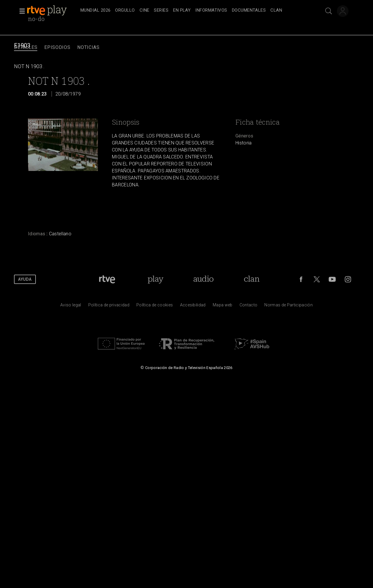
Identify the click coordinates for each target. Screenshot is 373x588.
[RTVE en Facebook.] (301, 279)
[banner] (52, 10)
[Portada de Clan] (252, 279)
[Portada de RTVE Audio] (204, 279)
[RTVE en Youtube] (332, 279)
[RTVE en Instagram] (348, 279)
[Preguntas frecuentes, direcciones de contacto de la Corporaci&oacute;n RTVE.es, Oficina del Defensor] (249, 306)
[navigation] (193, 10)
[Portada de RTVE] (107, 279)
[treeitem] (95, 11)
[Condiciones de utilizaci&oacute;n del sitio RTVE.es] (71, 306)
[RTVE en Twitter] (317, 279)
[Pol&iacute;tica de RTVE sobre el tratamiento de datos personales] (109, 306)
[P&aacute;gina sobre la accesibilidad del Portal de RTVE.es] (193, 306)
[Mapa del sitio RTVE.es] (223, 306)
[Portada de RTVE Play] (155, 279)
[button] (20, 11)
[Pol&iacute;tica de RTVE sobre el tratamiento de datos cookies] (155, 306)
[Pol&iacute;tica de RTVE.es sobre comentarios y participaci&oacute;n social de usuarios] (288, 306)
